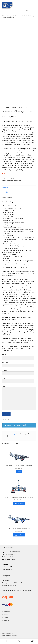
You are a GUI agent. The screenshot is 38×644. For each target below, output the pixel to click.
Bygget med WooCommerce (9, 636)
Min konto (6, 642)
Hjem (5, 16)
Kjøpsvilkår (7, 620)
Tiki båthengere (17, 16)
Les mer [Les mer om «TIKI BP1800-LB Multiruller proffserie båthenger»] (19, 472)
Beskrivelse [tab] (5, 188)
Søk (19, 642)
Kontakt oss (7, 612)
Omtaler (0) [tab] (5, 192)
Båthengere (10, 16)
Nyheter (6, 617)
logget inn (16, 434)
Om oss (6, 615)
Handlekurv (29, 641)
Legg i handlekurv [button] (19, 503)
